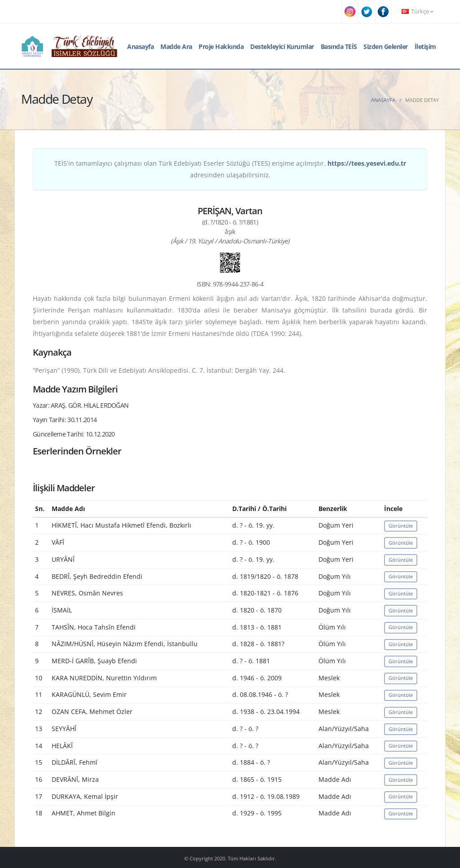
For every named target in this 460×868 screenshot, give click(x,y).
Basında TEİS (339, 46)
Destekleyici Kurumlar (282, 46)
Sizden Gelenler (386, 46)
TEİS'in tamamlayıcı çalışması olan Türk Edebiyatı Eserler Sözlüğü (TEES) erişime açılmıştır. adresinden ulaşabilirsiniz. (230, 169)
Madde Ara (176, 46)
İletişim (425, 46)
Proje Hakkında (221, 46)
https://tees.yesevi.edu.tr (367, 163)
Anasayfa (140, 46)
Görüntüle (401, 526)
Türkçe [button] (417, 11)
